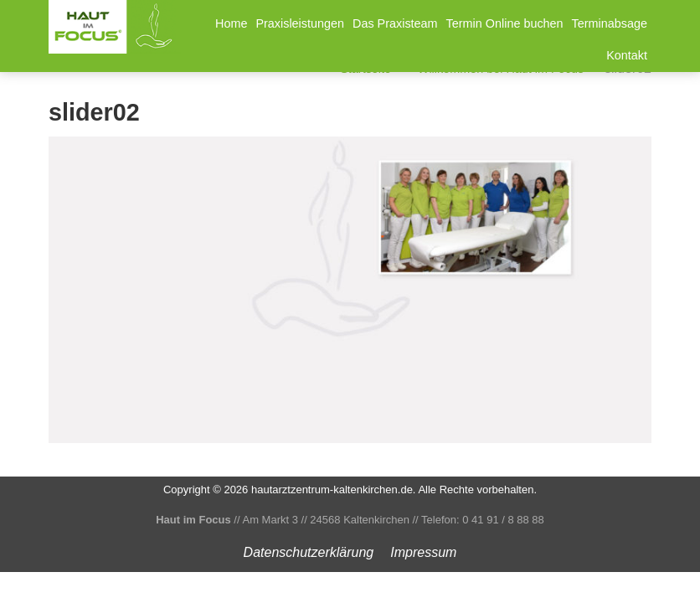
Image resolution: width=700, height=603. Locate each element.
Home (231, 23)
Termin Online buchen (505, 23)
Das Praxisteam (395, 23)
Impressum (423, 552)
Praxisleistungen (300, 23)
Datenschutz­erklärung (309, 552)
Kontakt (627, 55)
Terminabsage (610, 23)
